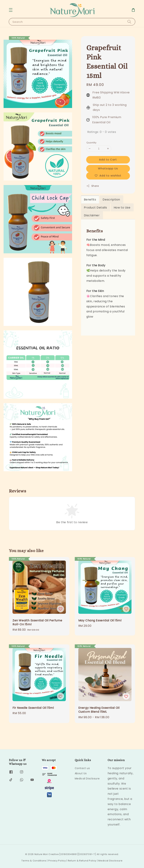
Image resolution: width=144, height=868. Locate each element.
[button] (11, 10)
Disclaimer (92, 215)
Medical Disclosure (87, 779)
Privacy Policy (57, 861)
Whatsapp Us (108, 168)
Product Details (95, 208)
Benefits (90, 200)
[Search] (129, 22)
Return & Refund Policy (82, 861)
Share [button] (93, 186)
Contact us (82, 768)
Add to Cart (108, 159)
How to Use (122, 208)
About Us (81, 773)
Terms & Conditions (34, 861)
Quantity (91, 143)
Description (111, 200)
